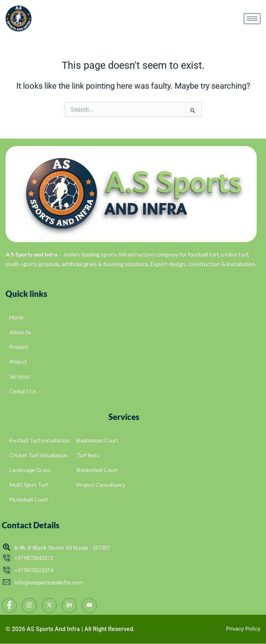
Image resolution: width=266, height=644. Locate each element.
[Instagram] (29, 606)
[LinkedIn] (69, 606)
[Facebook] (9, 606)
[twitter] (49, 606)
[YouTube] (89, 606)
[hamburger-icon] (252, 19)
